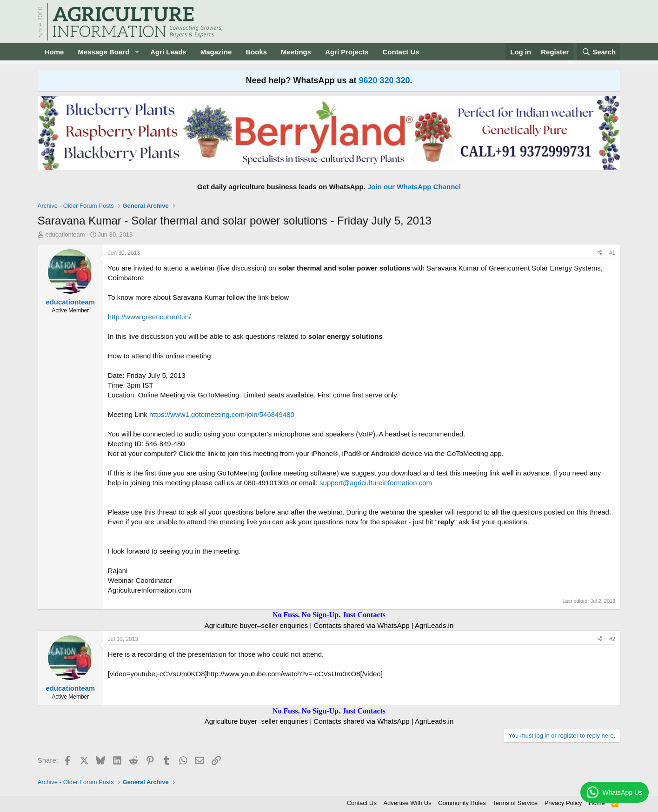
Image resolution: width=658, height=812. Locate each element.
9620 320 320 (384, 80)
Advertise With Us (407, 803)
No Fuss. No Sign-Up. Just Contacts (329, 615)
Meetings (296, 52)
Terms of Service (515, 803)
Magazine (216, 52)
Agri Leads (168, 52)
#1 (612, 253)
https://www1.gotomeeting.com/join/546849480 (222, 414)
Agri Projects (347, 52)
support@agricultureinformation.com (376, 483)
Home (54, 52)
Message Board (103, 52)
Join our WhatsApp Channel (414, 187)
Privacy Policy (563, 803)
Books (256, 52)
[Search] (599, 52)
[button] (137, 52)
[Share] (600, 253)
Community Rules (462, 803)
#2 (612, 639)
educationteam (65, 234)
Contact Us (401, 52)
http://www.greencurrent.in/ (149, 317)
